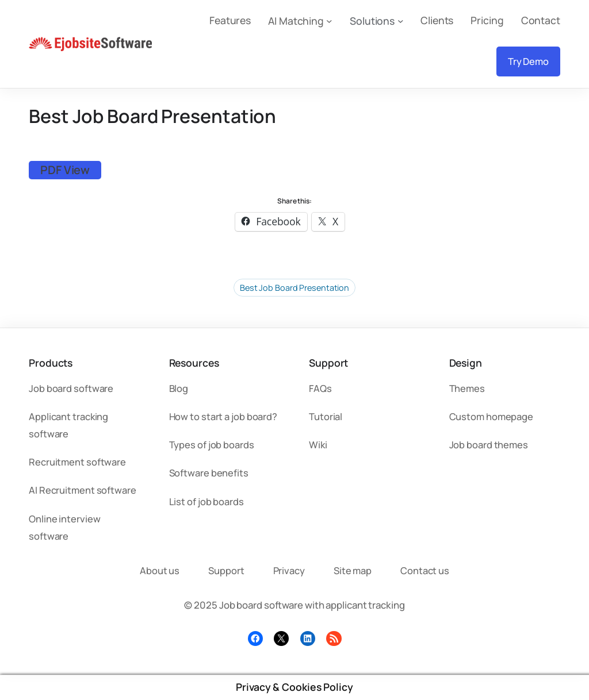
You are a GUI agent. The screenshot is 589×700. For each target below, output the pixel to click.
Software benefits (209, 473)
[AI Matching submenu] (329, 20)
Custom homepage (492, 416)
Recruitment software (77, 462)
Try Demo (528, 61)
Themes (467, 388)
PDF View (65, 170)
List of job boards (206, 501)
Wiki (318, 445)
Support (226, 570)
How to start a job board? (223, 416)
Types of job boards (212, 445)
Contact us (425, 570)
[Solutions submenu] (401, 20)
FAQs (320, 388)
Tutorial (326, 416)
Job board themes (489, 445)
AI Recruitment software (83, 490)
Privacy (289, 570)
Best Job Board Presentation (294, 288)
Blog (179, 388)
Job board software (71, 388)
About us (160, 570)
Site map (353, 570)
